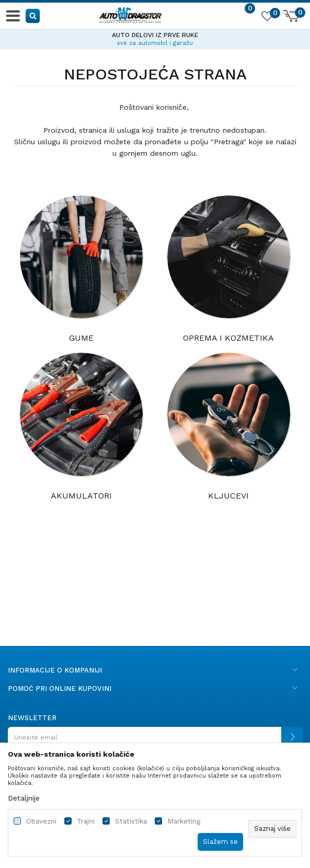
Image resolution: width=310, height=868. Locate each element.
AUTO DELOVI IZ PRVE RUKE (155, 35)
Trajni (86, 821)
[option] (155, 38)
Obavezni (41, 821)
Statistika (131, 821)
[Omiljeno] (267, 18)
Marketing (184, 821)
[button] (33, 15)
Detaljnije (24, 798)
